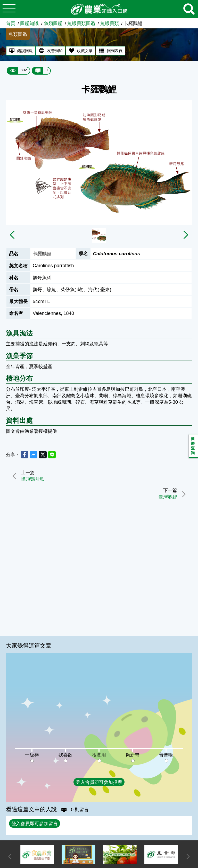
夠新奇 (133, 755)
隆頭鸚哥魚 (34, 481)
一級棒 (32, 755)
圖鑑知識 (29, 23)
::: (196, 21)
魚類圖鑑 (53, 23)
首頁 (11, 23)
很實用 (99, 755)
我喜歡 (65, 755)
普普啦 (166, 755)
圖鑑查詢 (193, 447)
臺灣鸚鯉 (166, 499)
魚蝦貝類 (110, 23)
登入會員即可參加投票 (99, 782)
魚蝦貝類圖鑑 (81, 23)
